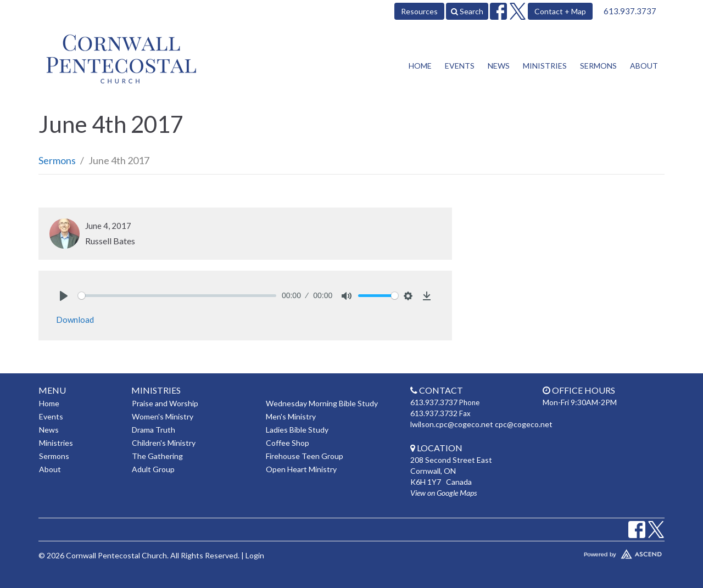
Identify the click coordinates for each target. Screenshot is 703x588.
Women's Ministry (163, 416)
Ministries (545, 66)
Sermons (598, 66)
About (644, 66)
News (499, 66)
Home (420, 66)
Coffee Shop (288, 443)
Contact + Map (560, 11)
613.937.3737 (630, 11)
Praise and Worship (165, 403)
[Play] (64, 296)
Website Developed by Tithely (590, 552)
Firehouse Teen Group (305, 456)
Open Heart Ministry (301, 469)
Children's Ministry (164, 443)
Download (75, 320)
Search (467, 11)
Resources (419, 11)
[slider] (177, 296)
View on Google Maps (443, 493)
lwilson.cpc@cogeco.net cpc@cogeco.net (481, 424)
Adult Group (153, 469)
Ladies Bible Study (297, 430)
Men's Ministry (291, 416)
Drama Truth (154, 430)
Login (255, 555)
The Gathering (157, 456)
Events (460, 66)
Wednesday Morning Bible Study (322, 403)
